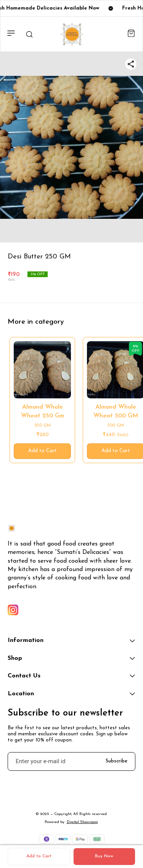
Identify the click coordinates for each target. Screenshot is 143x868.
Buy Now (104, 856)
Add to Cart (39, 856)
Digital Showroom (82, 822)
